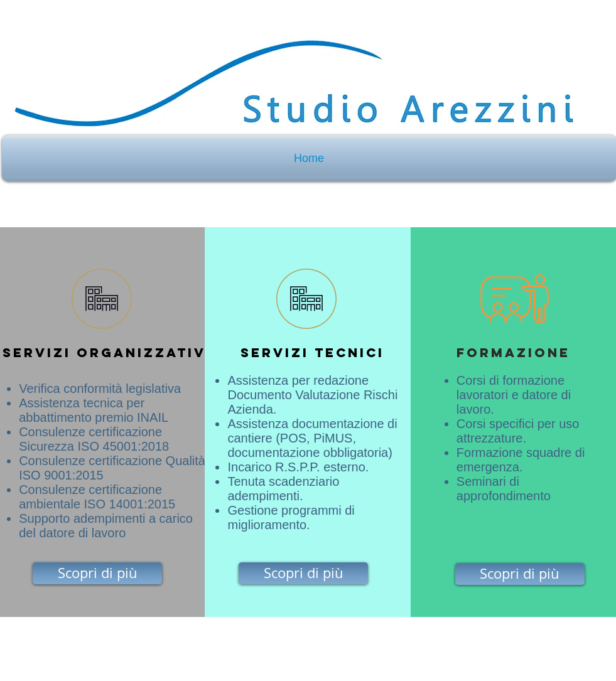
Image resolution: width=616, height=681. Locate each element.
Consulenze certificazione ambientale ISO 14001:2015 (97, 497)
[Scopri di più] (97, 573)
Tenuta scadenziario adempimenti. (283, 489)
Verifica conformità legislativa (101, 389)
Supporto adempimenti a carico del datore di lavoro (106, 526)
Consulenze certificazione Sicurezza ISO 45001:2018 (94, 439)
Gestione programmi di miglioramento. (291, 517)
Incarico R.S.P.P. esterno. (298, 467)
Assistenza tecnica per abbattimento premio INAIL (94, 410)
